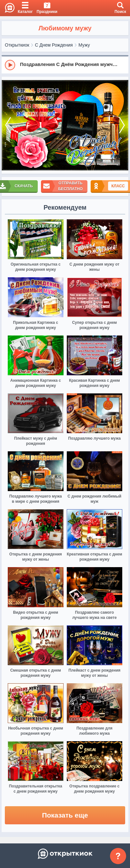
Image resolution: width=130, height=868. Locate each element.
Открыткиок (17, 45)
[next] (122, 125)
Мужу (84, 45)
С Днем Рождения (54, 45)
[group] (65, 65)
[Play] (10, 65)
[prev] (8, 125)
